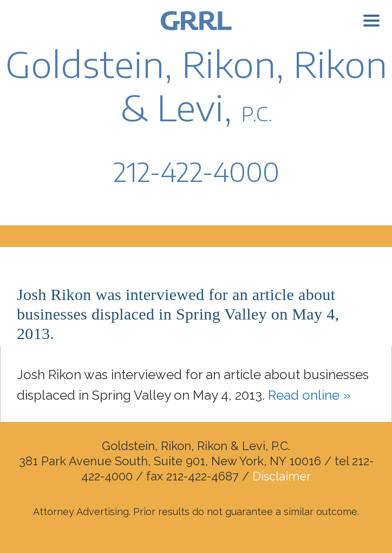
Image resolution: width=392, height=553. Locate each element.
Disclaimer (282, 476)
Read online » (309, 395)
